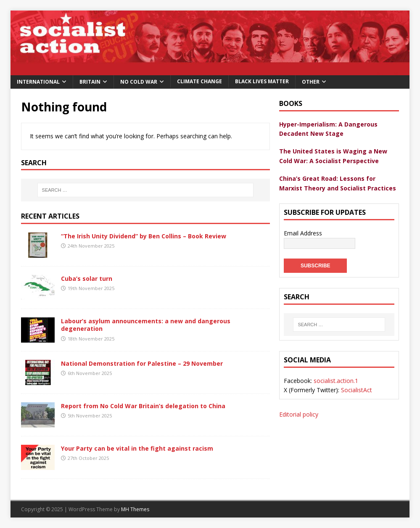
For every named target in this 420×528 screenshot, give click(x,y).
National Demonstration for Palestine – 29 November (142, 363)
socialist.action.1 (336, 381)
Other (311, 82)
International (38, 82)
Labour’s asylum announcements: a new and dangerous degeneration (146, 325)
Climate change (199, 81)
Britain (90, 82)
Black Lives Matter (262, 81)
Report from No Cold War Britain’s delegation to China (143, 406)
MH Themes (135, 509)
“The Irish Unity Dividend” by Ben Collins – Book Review (144, 236)
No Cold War (139, 82)
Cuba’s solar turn (87, 279)
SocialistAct (357, 390)
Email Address (303, 233)
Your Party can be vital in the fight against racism (137, 448)
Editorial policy (299, 414)
